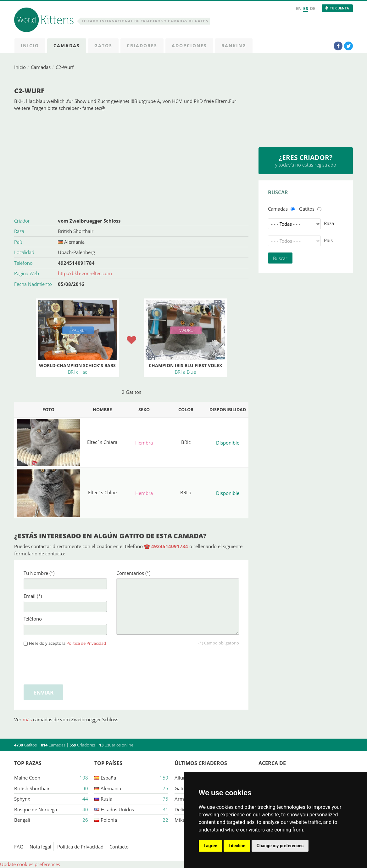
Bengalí (22, 820)
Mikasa (182, 820)
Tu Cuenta (339, 8)
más (28, 719)
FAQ (19, 847)
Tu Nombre (39, 573)
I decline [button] (237, 846)
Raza (329, 223)
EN (299, 8)
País (328, 240)
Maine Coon (27, 778)
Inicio (20, 67)
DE (313, 8)
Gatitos (307, 209)
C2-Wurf (65, 67)
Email (33, 596)
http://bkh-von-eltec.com (85, 273)
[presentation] (71, 664)
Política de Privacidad (86, 643)
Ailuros (182, 778)
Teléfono (33, 619)
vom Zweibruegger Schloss (89, 221)
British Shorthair (76, 231)
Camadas (41, 67)
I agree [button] (211, 846)
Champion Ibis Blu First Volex (185, 365)
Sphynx (22, 799)
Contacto (119, 847)
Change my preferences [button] (280, 846)
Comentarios (133, 573)
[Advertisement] (131, 164)
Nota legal (40, 847)
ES (306, 8)
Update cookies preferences (30, 864)
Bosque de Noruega (36, 809)
